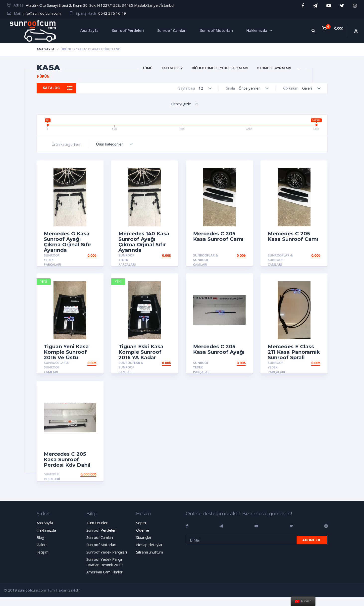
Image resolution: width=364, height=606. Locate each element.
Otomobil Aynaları (274, 68)
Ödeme (143, 530)
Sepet (141, 523)
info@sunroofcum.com (42, 13)
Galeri (42, 545)
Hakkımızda (46, 530)
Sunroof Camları (100, 537)
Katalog (53, 88)
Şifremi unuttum (150, 552)
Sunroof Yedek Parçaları (52, 260)
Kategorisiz (172, 68)
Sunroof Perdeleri (52, 476)
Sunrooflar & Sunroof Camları (206, 260)
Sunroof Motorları (101, 545)
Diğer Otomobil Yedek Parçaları (220, 68)
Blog (40, 537)
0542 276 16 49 (112, 13)
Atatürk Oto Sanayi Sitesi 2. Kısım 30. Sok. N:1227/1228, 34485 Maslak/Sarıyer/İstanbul (100, 5)
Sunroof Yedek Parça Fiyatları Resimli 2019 (104, 562)
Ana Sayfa (46, 49)
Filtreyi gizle (181, 104)
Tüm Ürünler (97, 523)
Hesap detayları (150, 545)
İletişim (43, 552)
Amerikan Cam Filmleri (105, 572)
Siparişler (144, 537)
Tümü (147, 68)
